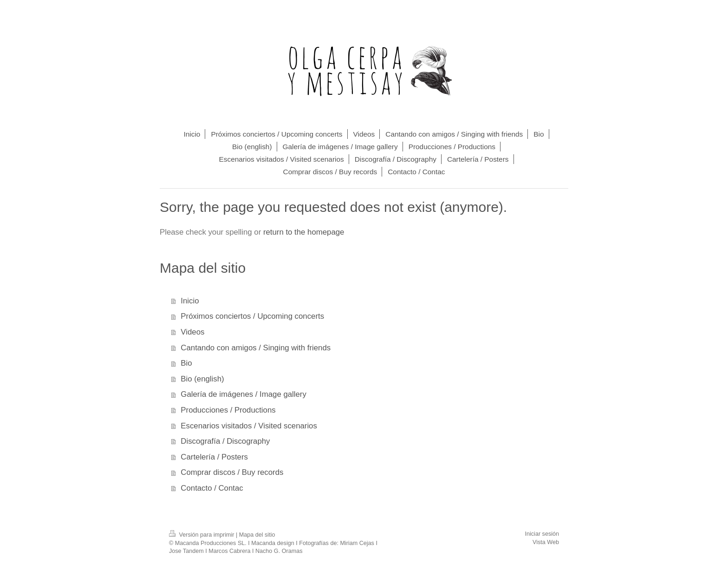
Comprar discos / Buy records (232, 472)
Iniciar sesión (542, 534)
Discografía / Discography (225, 441)
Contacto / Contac (212, 488)
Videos (192, 332)
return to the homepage (304, 232)
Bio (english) (202, 379)
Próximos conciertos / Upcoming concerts (252, 316)
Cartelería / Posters (214, 457)
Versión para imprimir (202, 535)
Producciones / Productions (228, 410)
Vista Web (546, 542)
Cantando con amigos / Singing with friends (256, 348)
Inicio (190, 301)
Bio (186, 363)
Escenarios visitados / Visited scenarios (249, 426)
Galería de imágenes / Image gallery (244, 394)
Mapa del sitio (257, 535)
